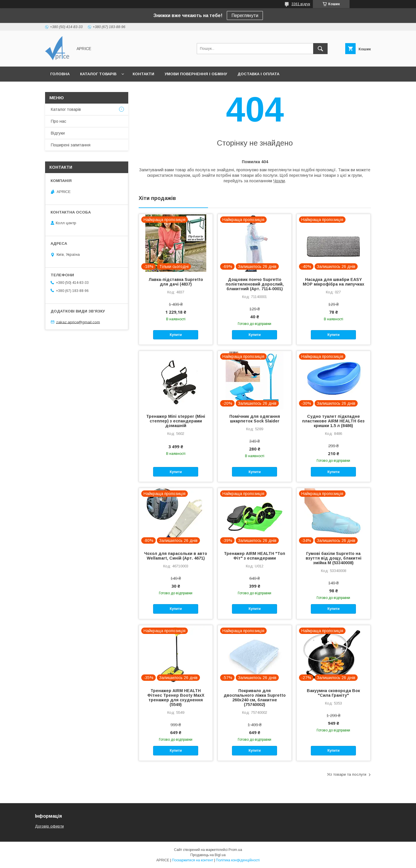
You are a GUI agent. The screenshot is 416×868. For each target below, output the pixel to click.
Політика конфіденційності (238, 860)
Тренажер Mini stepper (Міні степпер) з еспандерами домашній (176, 421)
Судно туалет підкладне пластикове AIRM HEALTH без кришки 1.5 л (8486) (333, 421)
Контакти (143, 74)
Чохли (279, 181)
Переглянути (245, 15)
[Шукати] (320, 49)
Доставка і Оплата (258, 74)
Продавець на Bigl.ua (208, 855)
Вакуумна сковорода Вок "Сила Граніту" (333, 693)
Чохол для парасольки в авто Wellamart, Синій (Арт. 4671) (176, 556)
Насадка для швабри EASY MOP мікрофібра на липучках (334, 282)
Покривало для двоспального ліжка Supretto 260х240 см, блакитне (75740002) (255, 698)
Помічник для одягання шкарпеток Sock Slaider (255, 419)
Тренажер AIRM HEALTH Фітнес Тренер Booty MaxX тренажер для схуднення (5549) (176, 698)
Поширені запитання (71, 145)
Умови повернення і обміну (196, 74)
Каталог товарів (98, 74)
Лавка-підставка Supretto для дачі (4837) (176, 282)
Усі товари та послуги (347, 774)
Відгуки (58, 133)
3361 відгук (301, 4)
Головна (60, 74)
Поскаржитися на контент (193, 860)
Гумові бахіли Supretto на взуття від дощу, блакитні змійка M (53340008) (334, 558)
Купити (176, 335)
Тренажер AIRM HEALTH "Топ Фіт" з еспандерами (255, 556)
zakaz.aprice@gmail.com (78, 322)
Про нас (58, 121)
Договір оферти (49, 826)
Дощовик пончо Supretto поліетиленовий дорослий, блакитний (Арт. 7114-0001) (255, 284)
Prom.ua (235, 850)
